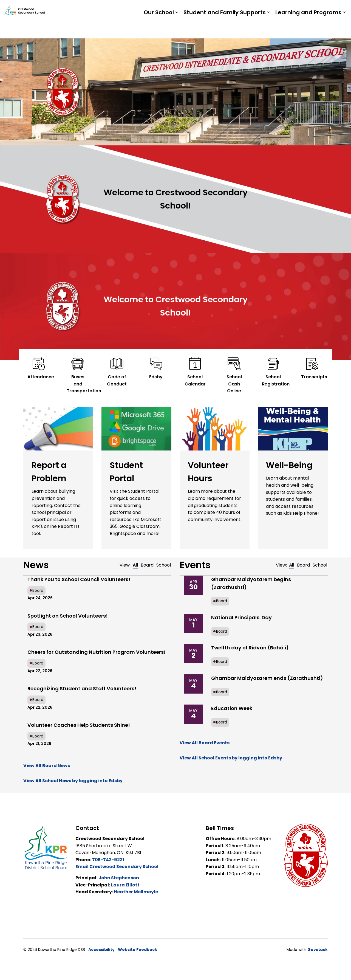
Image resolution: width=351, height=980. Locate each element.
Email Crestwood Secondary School (117, 867)
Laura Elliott (125, 885)
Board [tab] (147, 565)
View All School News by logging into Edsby (73, 781)
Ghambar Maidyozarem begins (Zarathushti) (251, 583)
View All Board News (47, 766)
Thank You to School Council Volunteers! (79, 579)
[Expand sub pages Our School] (177, 29)
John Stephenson (119, 878)
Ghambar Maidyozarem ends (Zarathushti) (267, 678)
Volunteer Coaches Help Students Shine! (79, 725)
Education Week (232, 708)
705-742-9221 (108, 860)
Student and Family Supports (225, 29)
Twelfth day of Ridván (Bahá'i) (250, 648)
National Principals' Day (241, 617)
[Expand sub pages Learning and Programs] (344, 29)
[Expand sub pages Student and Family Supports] (268, 29)
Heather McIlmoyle (135, 892)
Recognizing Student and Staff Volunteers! (82, 688)
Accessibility (101, 950)
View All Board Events (205, 743)
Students (256, 10)
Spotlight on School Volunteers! (68, 616)
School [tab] (164, 565)
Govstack (318, 950)
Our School (159, 29)
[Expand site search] (341, 10)
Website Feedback (138, 950)
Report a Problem (311, 10)
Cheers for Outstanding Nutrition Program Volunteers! (97, 652)
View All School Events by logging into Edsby (231, 758)
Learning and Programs (308, 29)
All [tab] (135, 565)
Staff (278, 10)
